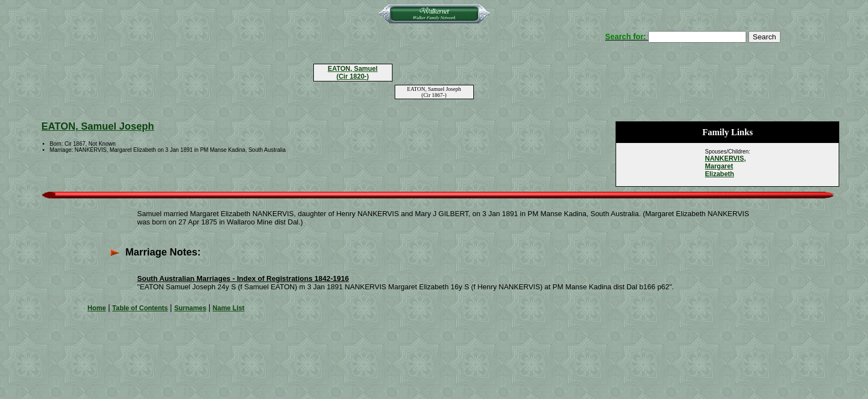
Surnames (190, 308)
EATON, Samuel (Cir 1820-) (353, 73)
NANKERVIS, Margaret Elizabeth (725, 166)
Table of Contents (140, 308)
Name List (228, 308)
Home (97, 308)
